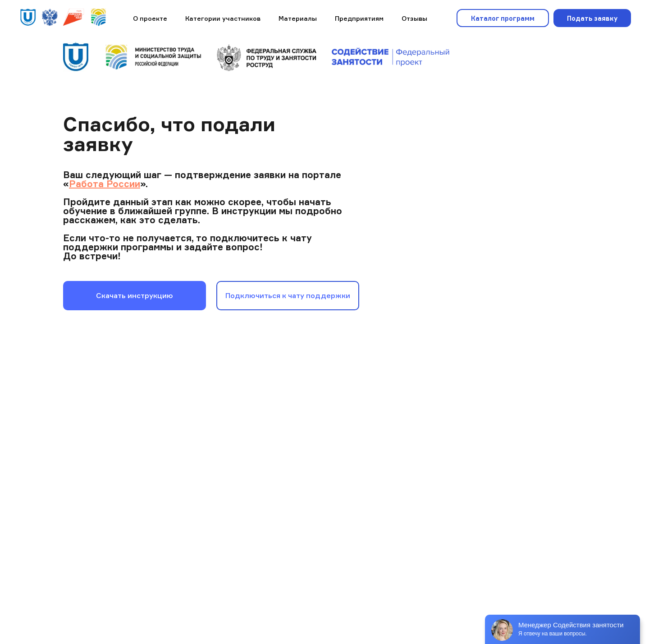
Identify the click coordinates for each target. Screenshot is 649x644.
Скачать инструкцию (135, 295)
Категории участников (223, 18)
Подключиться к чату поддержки (288, 295)
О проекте (150, 18)
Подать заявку (592, 18)
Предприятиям (359, 18)
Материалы (298, 18)
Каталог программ (503, 18)
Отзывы (414, 18)
